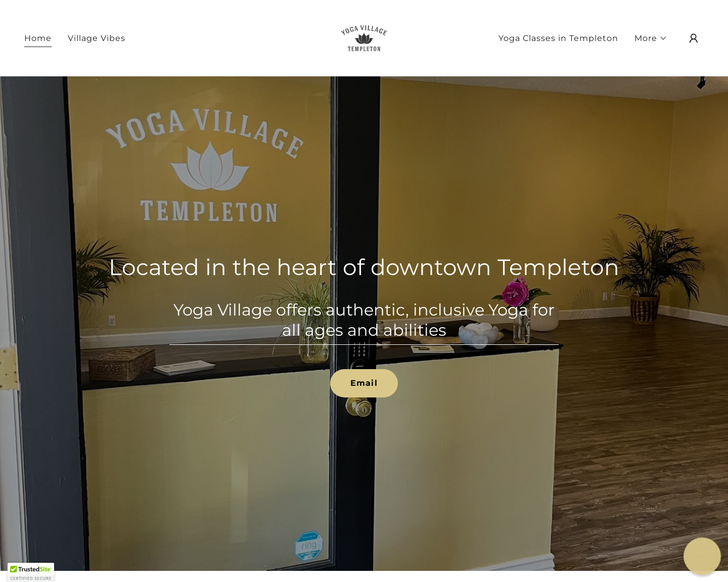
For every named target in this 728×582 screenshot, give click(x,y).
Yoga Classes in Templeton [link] (558, 38)
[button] (651, 38)
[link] (364, 38)
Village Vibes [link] (97, 38)
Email (364, 383)
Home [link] (38, 38)
